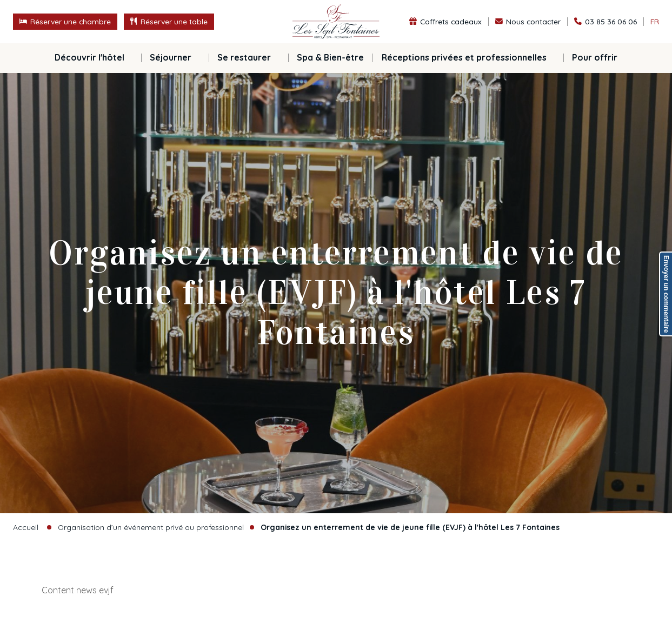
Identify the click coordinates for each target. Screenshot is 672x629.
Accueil (26, 527)
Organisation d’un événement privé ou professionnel (151, 527)
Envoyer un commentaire (666, 294)
